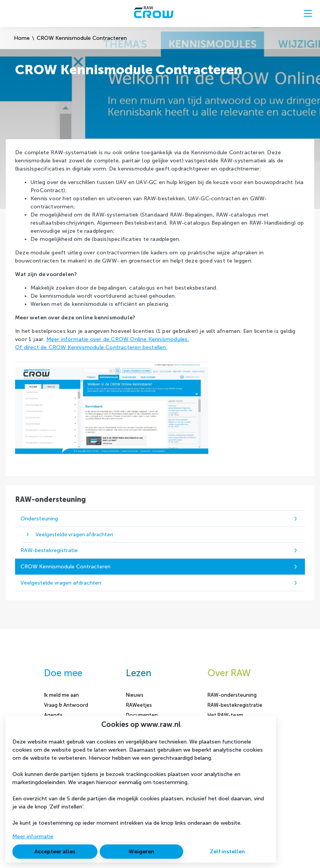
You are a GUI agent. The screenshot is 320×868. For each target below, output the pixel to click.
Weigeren (141, 852)
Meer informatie (33, 836)
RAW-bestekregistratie (235, 705)
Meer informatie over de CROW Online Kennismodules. (118, 339)
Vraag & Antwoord (66, 705)
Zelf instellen (227, 852)
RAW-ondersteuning (232, 695)
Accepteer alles (55, 852)
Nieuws (135, 695)
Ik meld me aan (61, 695)
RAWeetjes (139, 705)
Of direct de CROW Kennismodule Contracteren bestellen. (91, 347)
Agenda (53, 715)
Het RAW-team (225, 715)
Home (22, 38)
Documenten (142, 715)
